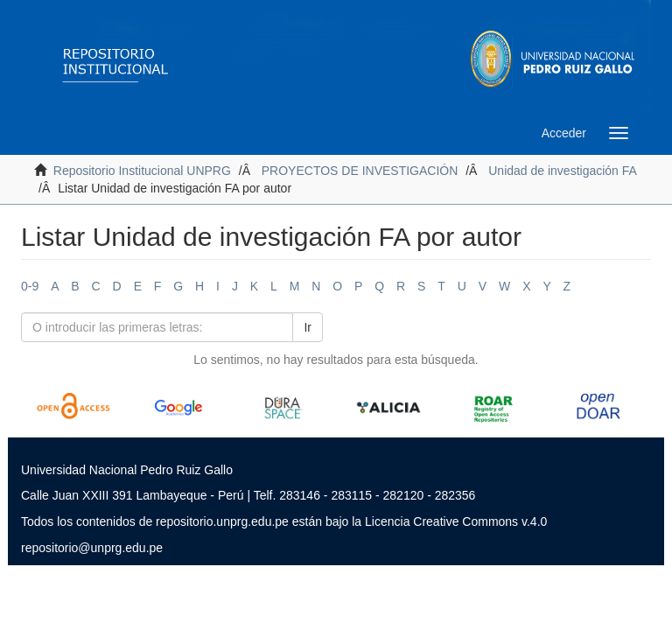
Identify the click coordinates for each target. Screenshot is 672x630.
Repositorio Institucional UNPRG (142, 171)
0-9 (30, 286)
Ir (308, 327)
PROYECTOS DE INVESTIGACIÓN (360, 171)
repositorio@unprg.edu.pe (92, 548)
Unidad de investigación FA (563, 171)
